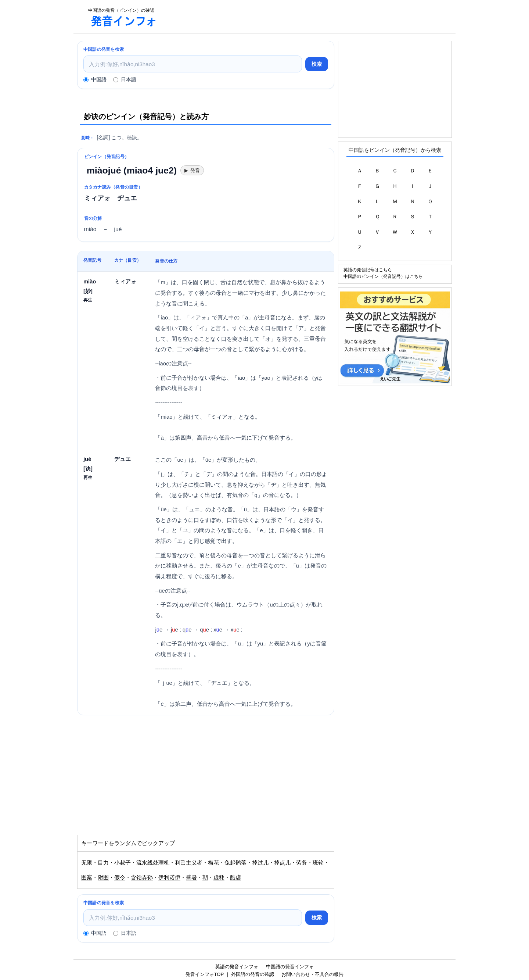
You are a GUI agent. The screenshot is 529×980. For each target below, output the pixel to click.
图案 (87, 877)
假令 (120, 877)
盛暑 (191, 877)
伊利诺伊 (169, 877)
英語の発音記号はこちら (368, 270)
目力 (103, 863)
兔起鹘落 (235, 863)
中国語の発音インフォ (290, 967)
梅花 (213, 863)
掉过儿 (260, 863)
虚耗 (219, 877)
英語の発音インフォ (237, 967)
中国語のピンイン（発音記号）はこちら (383, 276)
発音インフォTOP (205, 974)
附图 (103, 877)
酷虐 (235, 877)
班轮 (318, 863)
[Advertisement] (310, 17)
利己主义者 (189, 863)
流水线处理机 (153, 863)
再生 (88, 300)
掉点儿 (282, 863)
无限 (87, 863)
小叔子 (123, 863)
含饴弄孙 (142, 877)
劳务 (302, 863)
